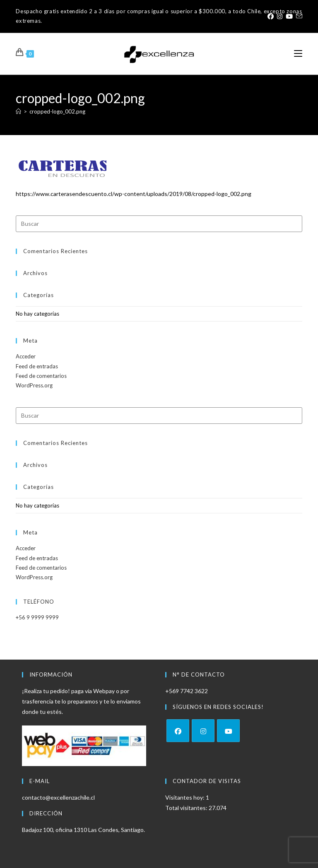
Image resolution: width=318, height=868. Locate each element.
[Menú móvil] (298, 54)
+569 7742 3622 (187, 691)
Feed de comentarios (41, 376)
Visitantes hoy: (185, 797)
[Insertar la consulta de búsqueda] (159, 224)
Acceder (26, 356)
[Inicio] (18, 111)
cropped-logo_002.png (57, 111)
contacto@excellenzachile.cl (58, 797)
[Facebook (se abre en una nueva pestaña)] (271, 16)
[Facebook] (178, 731)
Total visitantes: (187, 808)
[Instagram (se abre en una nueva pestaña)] (280, 16)
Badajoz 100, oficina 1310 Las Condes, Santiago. (83, 830)
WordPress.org (34, 385)
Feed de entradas (37, 366)
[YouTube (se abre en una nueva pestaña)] (289, 16)
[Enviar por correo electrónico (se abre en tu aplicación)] (298, 16)
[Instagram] (203, 731)
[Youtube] (228, 731)
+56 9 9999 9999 (37, 617)
